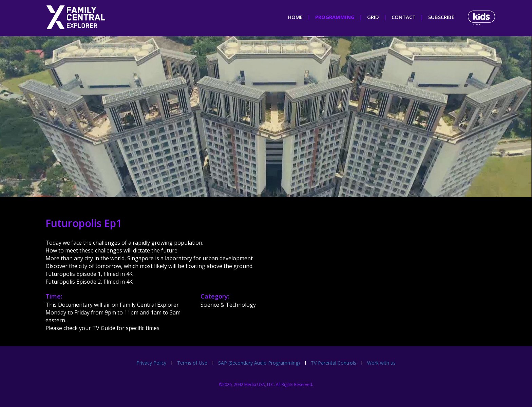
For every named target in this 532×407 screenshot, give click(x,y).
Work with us (381, 363)
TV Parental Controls (334, 363)
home (295, 17)
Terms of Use (192, 363)
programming (335, 17)
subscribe (441, 17)
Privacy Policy (151, 363)
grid (373, 17)
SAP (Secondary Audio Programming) (259, 363)
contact (404, 17)
